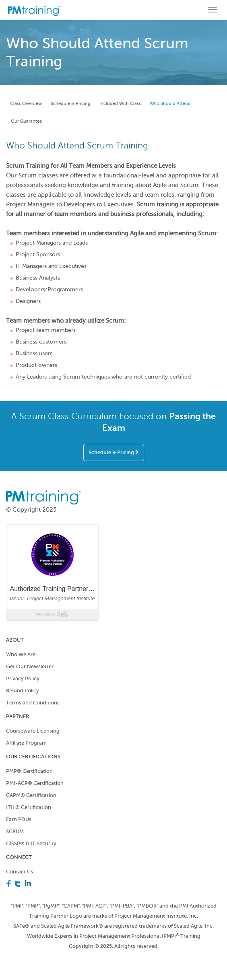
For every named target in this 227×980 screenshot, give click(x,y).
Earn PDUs (19, 819)
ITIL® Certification (29, 807)
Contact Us (20, 872)
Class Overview (26, 104)
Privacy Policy (23, 678)
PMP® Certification (29, 771)
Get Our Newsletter (30, 666)
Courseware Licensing (33, 731)
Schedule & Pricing (71, 104)
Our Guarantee (26, 121)
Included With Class (120, 104)
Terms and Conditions (33, 703)
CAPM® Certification (31, 795)
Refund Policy (23, 691)
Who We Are (21, 654)
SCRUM (15, 831)
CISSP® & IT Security (31, 843)
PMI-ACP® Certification (35, 783)
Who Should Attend (170, 104)
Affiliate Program (26, 743)
